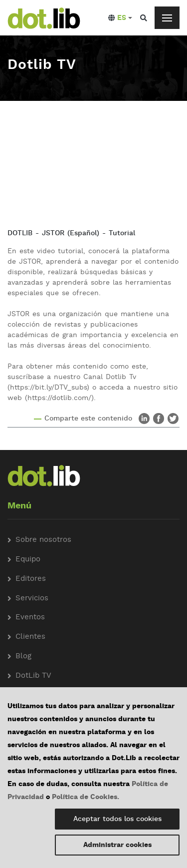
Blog (23, 656)
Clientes (30, 637)
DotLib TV (33, 676)
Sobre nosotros (43, 540)
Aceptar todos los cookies (117, 819)
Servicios (32, 599)
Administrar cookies (117, 845)
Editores (31, 579)
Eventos (30, 618)
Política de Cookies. (86, 797)
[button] (120, 18)
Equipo (28, 560)
